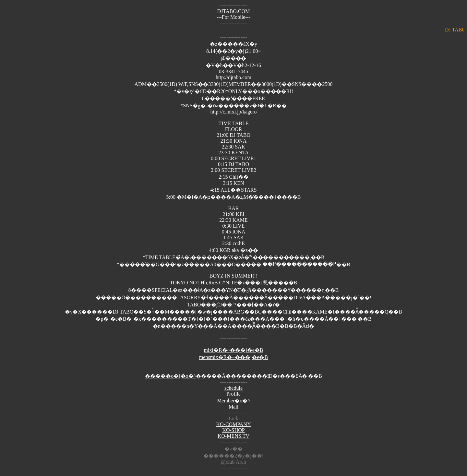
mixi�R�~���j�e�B (234, 350)
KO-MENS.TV (233, 436)
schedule (233, 388)
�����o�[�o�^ (170, 376)
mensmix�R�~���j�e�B (233, 357)
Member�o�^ (233, 401)
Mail (233, 407)
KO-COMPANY (234, 424)
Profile (233, 394)
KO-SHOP (233, 430)
